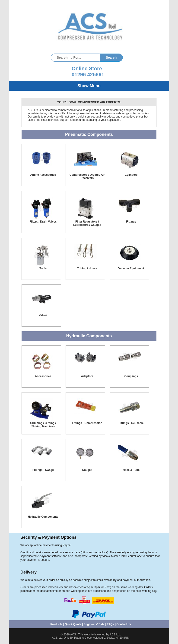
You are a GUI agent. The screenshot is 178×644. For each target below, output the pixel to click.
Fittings (131, 222)
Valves (43, 315)
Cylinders (131, 175)
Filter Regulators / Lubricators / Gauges (87, 223)
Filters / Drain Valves (43, 222)
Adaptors (87, 376)
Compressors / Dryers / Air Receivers (87, 176)
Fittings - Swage (43, 470)
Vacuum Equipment (131, 268)
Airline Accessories (43, 175)
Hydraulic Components (43, 517)
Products (56, 624)
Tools (43, 268)
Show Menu (89, 86)
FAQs (110, 624)
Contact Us (124, 624)
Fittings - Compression (87, 423)
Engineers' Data (94, 624)
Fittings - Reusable (131, 423)
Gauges (87, 470)
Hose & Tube (131, 470)
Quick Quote (73, 624)
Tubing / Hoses (87, 268)
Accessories (43, 376)
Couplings (131, 376)
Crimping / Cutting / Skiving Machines (43, 425)
